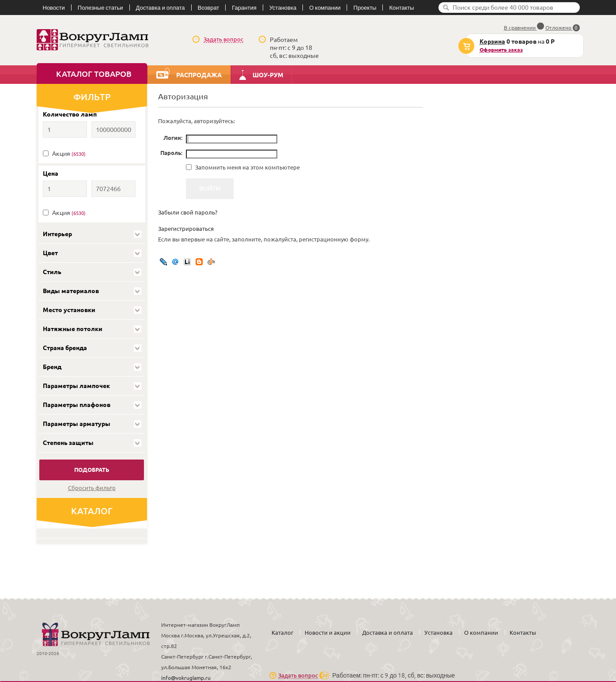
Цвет (50, 253)
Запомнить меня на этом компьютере (247, 167)
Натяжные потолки (73, 329)
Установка (283, 8)
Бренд (52, 367)
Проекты (365, 8)
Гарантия (244, 8)
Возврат (209, 8)
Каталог (282, 633)
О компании (325, 8)
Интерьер (57, 234)
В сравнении (524, 28)
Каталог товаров (94, 74)
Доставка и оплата (161, 8)
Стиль (52, 272)
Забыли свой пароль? (188, 212)
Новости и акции (328, 633)
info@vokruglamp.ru (186, 678)
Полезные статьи (100, 8)
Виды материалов (71, 291)
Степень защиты (68, 443)
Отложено (563, 28)
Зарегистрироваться (186, 229)
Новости (54, 8)
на (510, 46)
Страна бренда (65, 348)
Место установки (69, 310)
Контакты (401, 8)
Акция (69, 154)
